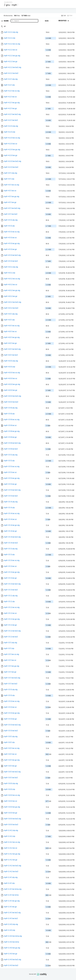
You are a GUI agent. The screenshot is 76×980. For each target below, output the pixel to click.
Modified (64, 21)
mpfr (14, 5)
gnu (8, 5)
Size (47, 21)
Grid (70, 16)
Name (7, 21)
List (63, 16)
